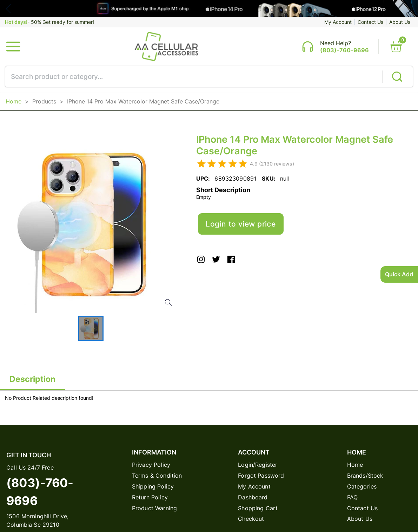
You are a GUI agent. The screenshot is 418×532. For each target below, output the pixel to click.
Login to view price (247, 230)
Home (14, 106)
